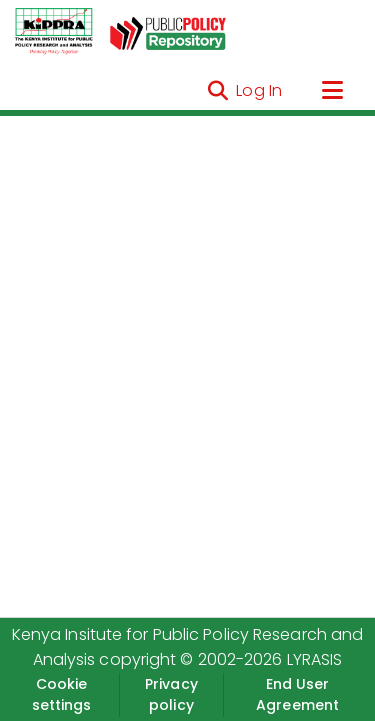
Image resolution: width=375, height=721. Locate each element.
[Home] (54, 32)
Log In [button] (260, 90)
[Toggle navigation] (332, 91)
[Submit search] (217, 91)
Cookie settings (61, 694)
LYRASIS (315, 659)
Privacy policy (171, 694)
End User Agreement (297, 694)
